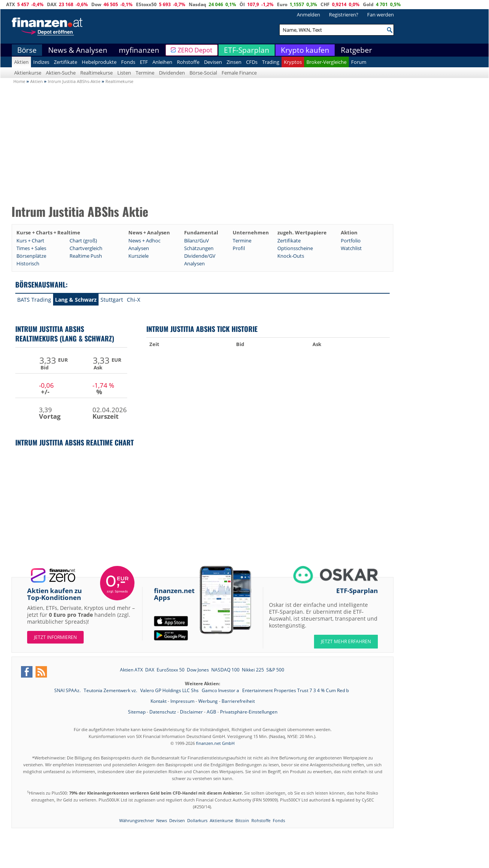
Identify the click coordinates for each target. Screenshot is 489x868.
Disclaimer (191, 712)
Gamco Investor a (221, 690)
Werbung (208, 701)
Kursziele (138, 256)
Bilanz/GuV (197, 241)
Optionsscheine (295, 248)
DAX (52, 4)
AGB (211, 712)
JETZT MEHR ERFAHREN (346, 641)
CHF (325, 4)
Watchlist (351, 248)
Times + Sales (31, 248)
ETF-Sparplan (247, 50)
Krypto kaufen (305, 50)
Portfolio (351, 241)
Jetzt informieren (55, 637)
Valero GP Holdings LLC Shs (170, 690)
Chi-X (134, 300)
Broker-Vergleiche (326, 62)
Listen (124, 73)
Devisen (213, 62)
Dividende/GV (200, 256)
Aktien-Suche (61, 73)
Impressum (182, 701)
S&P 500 (275, 670)
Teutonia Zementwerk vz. (111, 690)
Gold (368, 4)
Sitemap (137, 712)
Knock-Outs (291, 256)
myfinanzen (139, 50)
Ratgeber (356, 50)
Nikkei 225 (253, 670)
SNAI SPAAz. (68, 690)
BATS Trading (34, 300)
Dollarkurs (197, 820)
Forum (359, 62)
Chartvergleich (86, 248)
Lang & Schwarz (76, 300)
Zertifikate (66, 62)
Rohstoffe (188, 62)
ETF (144, 62)
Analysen (139, 248)
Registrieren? (344, 15)
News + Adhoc (144, 241)
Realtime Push (86, 256)
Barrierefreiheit (238, 701)
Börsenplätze (31, 256)
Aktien (21, 62)
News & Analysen (78, 50)
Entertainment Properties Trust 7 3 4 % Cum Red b (296, 690)
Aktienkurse (28, 73)
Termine (145, 73)
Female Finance (239, 73)
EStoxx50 (146, 4)
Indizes (41, 62)
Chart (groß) (83, 241)
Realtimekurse (96, 73)
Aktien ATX (131, 670)
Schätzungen (199, 248)
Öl (242, 4)
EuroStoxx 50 (171, 670)
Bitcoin (242, 820)
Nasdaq (198, 4)
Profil (239, 248)
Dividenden (172, 73)
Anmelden (308, 15)
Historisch (28, 263)
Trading (271, 62)
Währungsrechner (137, 820)
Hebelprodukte (99, 62)
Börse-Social (203, 73)
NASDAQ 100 (225, 670)
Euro (282, 4)
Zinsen (234, 62)
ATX (11, 4)
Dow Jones (198, 670)
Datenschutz (163, 712)
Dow (96, 4)
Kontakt (159, 701)
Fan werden (381, 15)
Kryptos (293, 62)
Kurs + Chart (30, 241)
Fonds (128, 62)
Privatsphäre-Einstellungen (249, 712)
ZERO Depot (195, 50)
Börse (27, 50)
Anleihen (162, 62)
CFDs (252, 62)
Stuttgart (112, 300)
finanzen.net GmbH (215, 743)
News (162, 820)
